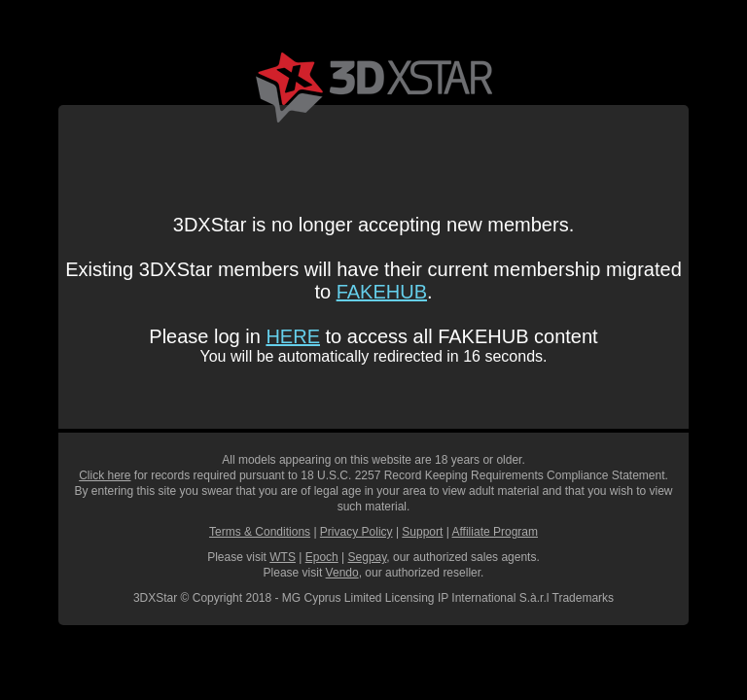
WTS (283, 557)
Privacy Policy (356, 532)
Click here (105, 475)
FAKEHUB (382, 292)
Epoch (322, 557)
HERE (293, 336)
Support (422, 532)
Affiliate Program (495, 532)
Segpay (368, 557)
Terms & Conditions (260, 532)
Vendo (342, 573)
